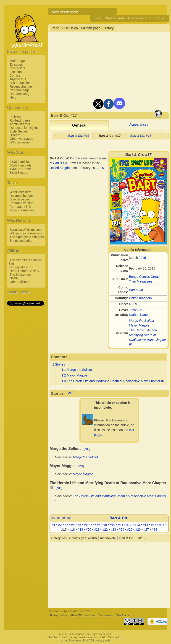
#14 (145, 525)
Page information (22, 210)
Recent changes (21, 86)
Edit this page (91, 28)
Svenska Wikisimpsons (26, 230)
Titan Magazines (141, 281)
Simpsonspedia (21, 241)
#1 (54, 525)
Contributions (115, 18)
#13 (137, 525)
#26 (138, 530)
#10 (112, 525)
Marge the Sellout (142, 321)
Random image (20, 94)
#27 (146, 530)
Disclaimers (105, 615)
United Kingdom (140, 298)
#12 (129, 525)
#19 (80, 530)
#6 (86, 525)
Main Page (17, 61)
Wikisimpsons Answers (26, 233)
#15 (154, 525)
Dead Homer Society (24, 271)
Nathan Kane (138, 315)
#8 (99, 525)
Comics (15, 75)
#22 (105, 530)
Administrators (20, 124)
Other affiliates (20, 282)
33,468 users (19, 173)
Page (55, 28)
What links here (21, 192)
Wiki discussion (21, 142)
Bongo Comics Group (144, 277)
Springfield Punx (21, 267)
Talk (98, 18)
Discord (15, 135)
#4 (73, 525)
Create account (140, 18)
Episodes (16, 65)
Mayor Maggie (139, 325)
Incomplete (108, 538)
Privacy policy (58, 615)
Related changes (22, 196)
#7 (92, 525)
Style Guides (19, 131)
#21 (97, 530)
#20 (88, 530)
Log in (159, 18)
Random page (20, 90)
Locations (16, 72)
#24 (122, 530)
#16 (162, 525)
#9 (105, 525)
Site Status (123, 615)
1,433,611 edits (21, 169)
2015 (142, 258)
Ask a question (20, 83)
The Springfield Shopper (27, 237)
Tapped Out (18, 79)
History (109, 28)
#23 (113, 530)
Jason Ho (136, 310)
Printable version (21, 203)
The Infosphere (20, 275)
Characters (17, 68)
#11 (121, 525)
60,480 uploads (21, 165)
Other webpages (21, 139)
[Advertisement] (25, 375)
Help (13, 97)
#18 (72, 530)
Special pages (20, 199)
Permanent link (20, 207)
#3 (66, 525)
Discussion (70, 28)
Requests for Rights (24, 128)
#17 (64, 530)
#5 (79, 525)
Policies (15, 117)
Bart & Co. (136, 290)
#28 (154, 530)
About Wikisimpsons (83, 615)
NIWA (14, 278)
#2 (60, 525)
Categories (59, 538)
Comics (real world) (83, 538)
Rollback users (20, 120)
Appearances (139, 125)
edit (70, 393)
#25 (130, 530)
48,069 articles (20, 162)
